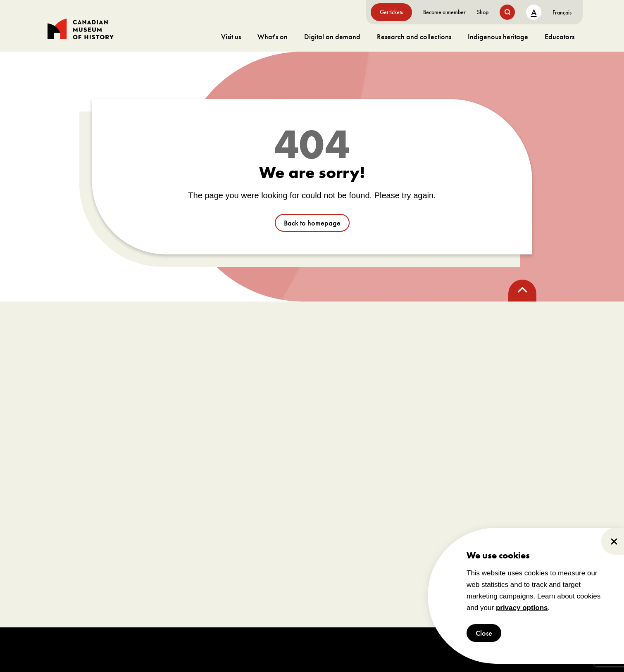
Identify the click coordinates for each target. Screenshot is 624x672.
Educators (560, 37)
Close (484, 633)
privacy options (522, 608)
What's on (273, 37)
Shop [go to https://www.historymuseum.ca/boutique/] (483, 12)
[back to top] (522, 291)
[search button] (507, 12)
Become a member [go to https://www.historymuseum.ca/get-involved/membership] (444, 12)
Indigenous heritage (498, 37)
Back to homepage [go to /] (312, 223)
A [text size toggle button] (534, 12)
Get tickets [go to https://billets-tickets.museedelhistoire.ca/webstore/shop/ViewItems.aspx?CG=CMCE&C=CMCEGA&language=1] (391, 12)
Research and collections (414, 37)
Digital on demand (332, 37)
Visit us (231, 37)
